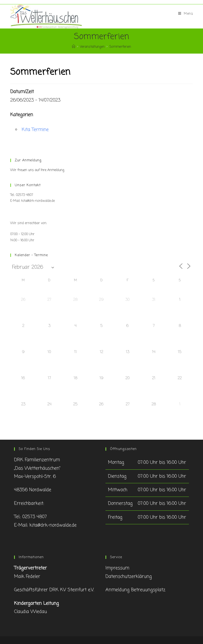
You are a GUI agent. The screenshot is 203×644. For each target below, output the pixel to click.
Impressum (117, 568)
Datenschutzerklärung (129, 577)
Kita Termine (35, 130)
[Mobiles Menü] (186, 14)
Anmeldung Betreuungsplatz (135, 590)
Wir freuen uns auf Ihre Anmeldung (37, 170)
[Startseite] (74, 47)
